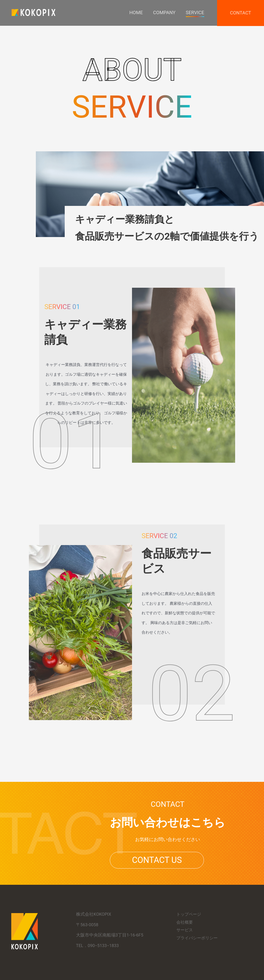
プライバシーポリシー (198, 938)
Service (194, 13)
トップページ (189, 914)
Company (163, 13)
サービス (185, 930)
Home (134, 13)
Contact (240, 13)
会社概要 (185, 922)
